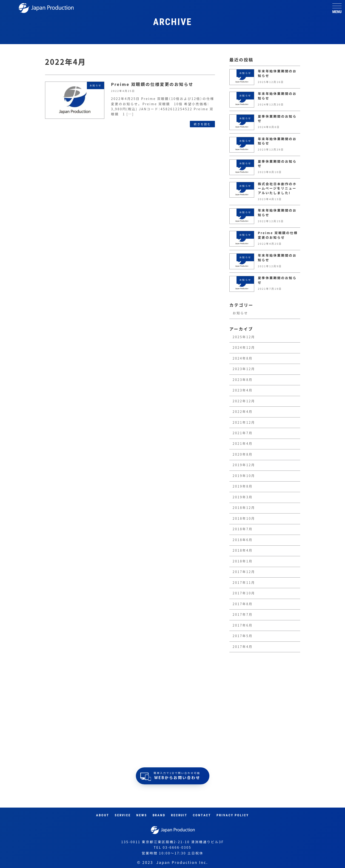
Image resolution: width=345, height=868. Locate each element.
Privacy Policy (233, 815)
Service (123, 815)
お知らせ (240, 313)
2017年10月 (244, 593)
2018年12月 (244, 508)
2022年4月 (243, 412)
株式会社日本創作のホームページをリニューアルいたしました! (277, 189)
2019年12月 (244, 465)
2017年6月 (243, 625)
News (142, 815)
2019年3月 (243, 497)
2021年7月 (243, 433)
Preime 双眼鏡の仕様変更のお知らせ (152, 84)
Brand (159, 815)
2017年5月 (243, 636)
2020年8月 (243, 454)
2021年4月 (243, 444)
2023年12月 (244, 369)
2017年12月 (244, 572)
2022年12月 (244, 401)
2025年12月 (244, 337)
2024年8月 (243, 358)
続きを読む (202, 124)
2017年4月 (243, 647)
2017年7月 (243, 615)
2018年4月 (243, 550)
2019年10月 (244, 476)
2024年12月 (244, 348)
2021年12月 (244, 423)
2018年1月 (243, 561)
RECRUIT (179, 815)
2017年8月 (243, 604)
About (103, 815)
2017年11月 (244, 583)
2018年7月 (243, 529)
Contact (202, 815)
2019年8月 (243, 486)
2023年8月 (243, 380)
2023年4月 (243, 390)
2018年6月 (243, 540)
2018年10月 (244, 519)
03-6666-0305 (177, 847)
